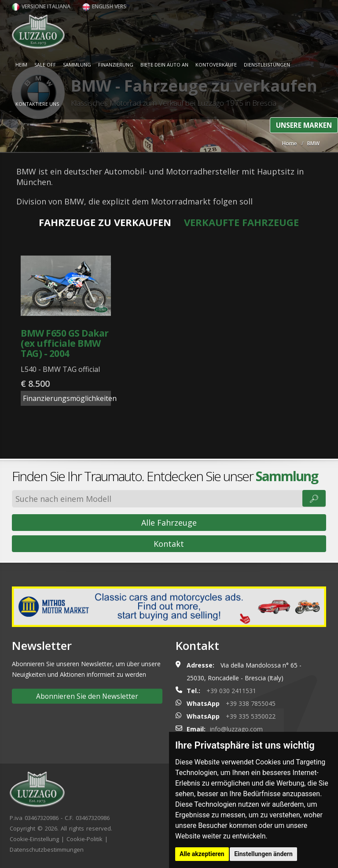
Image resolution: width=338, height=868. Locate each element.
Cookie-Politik (84, 839)
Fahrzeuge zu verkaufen (105, 222)
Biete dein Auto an (164, 65)
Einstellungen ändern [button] (263, 854)
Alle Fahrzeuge (169, 523)
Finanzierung (116, 65)
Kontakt (169, 544)
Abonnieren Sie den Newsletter (87, 696)
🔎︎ (314, 498)
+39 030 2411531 (231, 691)
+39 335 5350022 (251, 716)
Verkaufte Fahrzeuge (241, 222)
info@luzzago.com (236, 729)
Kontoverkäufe (216, 65)
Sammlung (77, 65)
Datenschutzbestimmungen (47, 849)
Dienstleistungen (267, 65)
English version (109, 6)
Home (290, 143)
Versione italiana (41, 6)
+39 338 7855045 (251, 703)
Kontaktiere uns (37, 104)
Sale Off (45, 65)
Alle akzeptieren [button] (202, 854)
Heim (21, 65)
